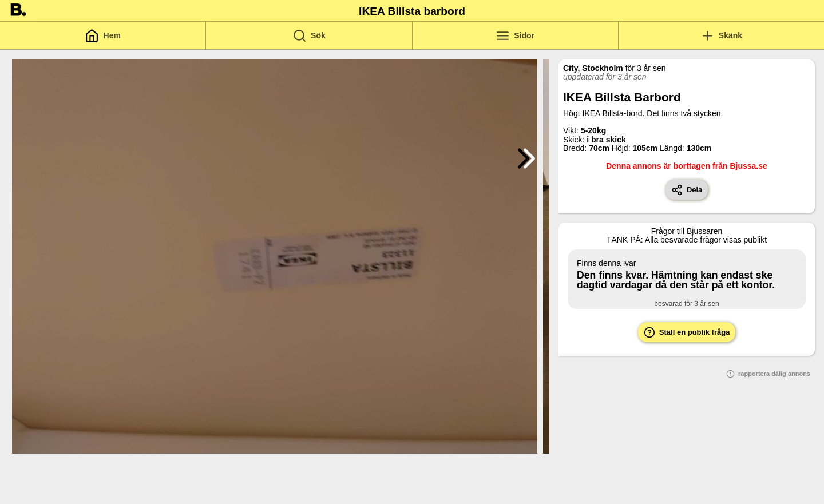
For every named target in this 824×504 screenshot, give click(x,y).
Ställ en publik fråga (687, 332)
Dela (687, 190)
